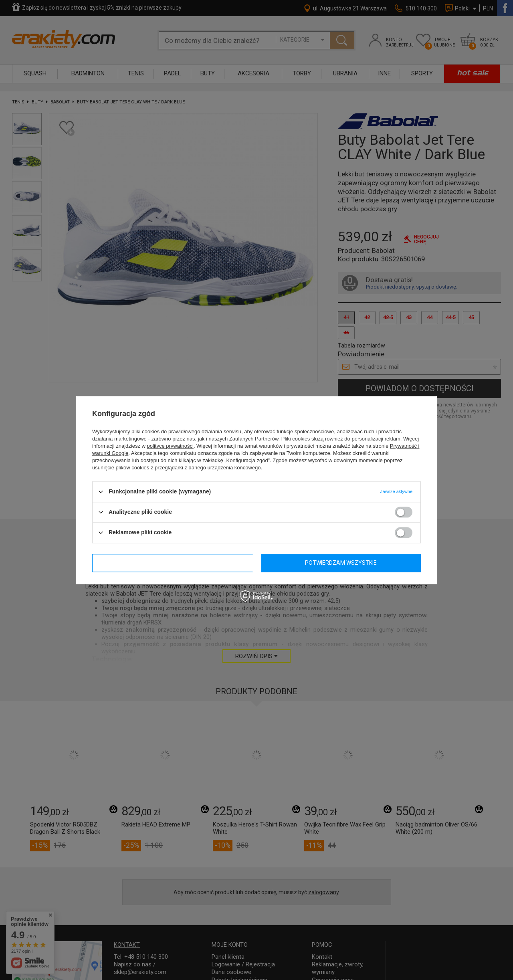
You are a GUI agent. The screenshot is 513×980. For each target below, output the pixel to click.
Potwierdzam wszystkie (341, 563)
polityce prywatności (170, 446)
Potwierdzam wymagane (173, 563)
